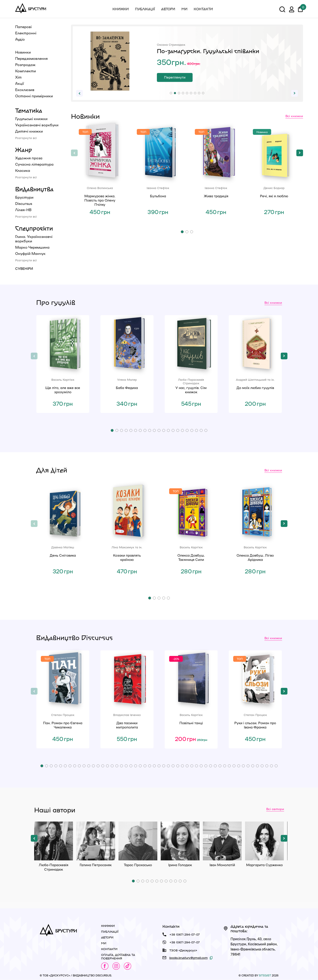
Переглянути (175, 77)
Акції (20, 83)
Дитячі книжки (29, 131)
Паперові (23, 27)
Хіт (18, 77)
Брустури (24, 197)
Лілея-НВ (23, 210)
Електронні (26, 33)
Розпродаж (25, 65)
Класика (23, 170)
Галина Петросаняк (96, 841)
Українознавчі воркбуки (37, 125)
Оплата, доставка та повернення (118, 956)
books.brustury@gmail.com (189, 958)
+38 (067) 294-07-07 (185, 934)
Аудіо (20, 39)
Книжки (121, 9)
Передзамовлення (31, 58)
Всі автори (275, 809)
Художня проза (29, 158)
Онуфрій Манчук (30, 253)
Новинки (23, 52)
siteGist (265, 975)
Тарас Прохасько (138, 841)
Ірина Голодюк (180, 841)
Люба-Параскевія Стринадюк (54, 841)
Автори (168, 9)
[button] (171, 93)
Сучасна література (34, 164)
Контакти (203, 9)
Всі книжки (294, 116)
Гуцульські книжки (31, 119)
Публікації (145, 9)
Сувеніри (24, 268)
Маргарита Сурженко (264, 841)
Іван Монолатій (222, 841)
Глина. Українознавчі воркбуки (34, 239)
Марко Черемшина (32, 247)
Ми (184, 9)
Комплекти (26, 71)
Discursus (24, 203)
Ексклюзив (25, 90)
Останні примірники (34, 96)
